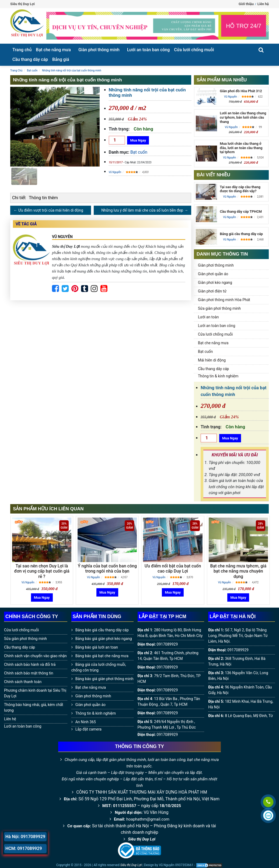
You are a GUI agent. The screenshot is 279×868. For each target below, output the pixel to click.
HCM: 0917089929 (24, 848)
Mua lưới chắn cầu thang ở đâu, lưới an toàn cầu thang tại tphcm (241, 148)
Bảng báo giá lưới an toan (97, 647)
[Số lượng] (117, 140)
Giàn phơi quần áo (213, 274)
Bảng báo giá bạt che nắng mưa (102, 656)
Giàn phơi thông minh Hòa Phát (224, 300)
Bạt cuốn (139, 152)
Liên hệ (263, 4)
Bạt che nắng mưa (53, 50)
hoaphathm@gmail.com (148, 819)
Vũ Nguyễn (115, 172)
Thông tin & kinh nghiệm (218, 376)
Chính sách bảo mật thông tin (29, 673)
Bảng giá (61, 59)
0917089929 (167, 644)
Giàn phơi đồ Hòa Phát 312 (241, 91)
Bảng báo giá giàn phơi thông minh (104, 679)
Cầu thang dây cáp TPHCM (241, 211)
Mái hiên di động (212, 360)
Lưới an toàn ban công (149, 50)
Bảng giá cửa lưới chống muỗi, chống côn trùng (99, 667)
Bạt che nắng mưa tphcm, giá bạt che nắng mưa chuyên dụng (238, 571)
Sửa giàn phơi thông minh (219, 308)
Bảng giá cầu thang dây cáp (241, 234)
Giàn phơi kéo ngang (215, 283)
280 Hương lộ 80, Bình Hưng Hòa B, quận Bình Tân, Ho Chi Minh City (170, 633)
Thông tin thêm (43, 198)
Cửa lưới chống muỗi (194, 50)
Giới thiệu (246, 4)
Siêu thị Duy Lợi (142, 839)
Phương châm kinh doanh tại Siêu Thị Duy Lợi (35, 693)
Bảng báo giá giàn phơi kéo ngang (104, 639)
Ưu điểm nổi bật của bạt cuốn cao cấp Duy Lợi (173, 569)
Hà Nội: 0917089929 (25, 837)
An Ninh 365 (86, 722)
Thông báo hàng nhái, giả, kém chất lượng (34, 707)
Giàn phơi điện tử (212, 291)
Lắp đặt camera (88, 729)
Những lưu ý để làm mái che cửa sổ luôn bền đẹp (142, 210)
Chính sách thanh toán (23, 682)
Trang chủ (22, 50)
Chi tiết (19, 198)
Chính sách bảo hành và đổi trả (30, 664)
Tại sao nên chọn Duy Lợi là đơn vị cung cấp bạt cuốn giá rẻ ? (42, 571)
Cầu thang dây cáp (30, 59)
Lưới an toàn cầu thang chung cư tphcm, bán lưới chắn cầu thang (243, 117)
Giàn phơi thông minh (99, 50)
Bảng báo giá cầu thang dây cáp (102, 630)
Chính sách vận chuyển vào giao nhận (35, 656)
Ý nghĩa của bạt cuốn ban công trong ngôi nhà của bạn (107, 569)
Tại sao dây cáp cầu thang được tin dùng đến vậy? (240, 189)
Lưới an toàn (208, 317)
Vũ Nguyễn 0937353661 (176, 865)
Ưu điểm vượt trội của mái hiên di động (51, 210)
